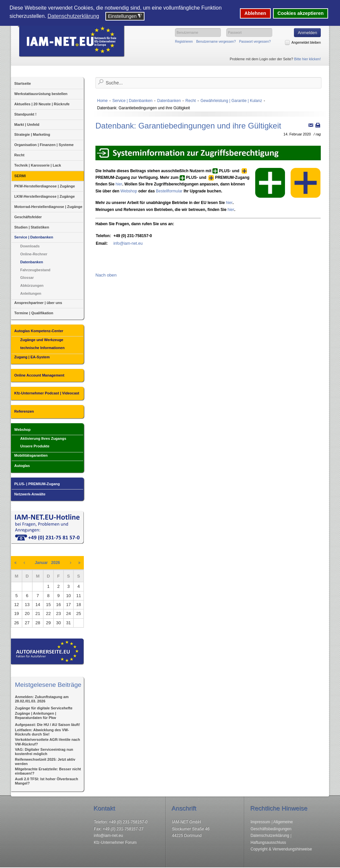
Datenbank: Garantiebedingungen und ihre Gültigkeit (188, 126)
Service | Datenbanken (132, 101)
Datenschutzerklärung (270, 836)
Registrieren (184, 42)
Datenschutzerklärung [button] (74, 16)
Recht (191, 101)
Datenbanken (169, 101)
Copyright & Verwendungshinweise (281, 849)
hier (119, 184)
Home (102, 101)
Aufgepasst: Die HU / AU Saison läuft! (47, 725)
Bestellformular (169, 191)
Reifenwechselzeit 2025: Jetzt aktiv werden (45, 762)
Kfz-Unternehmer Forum (115, 842)
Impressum (260, 822)
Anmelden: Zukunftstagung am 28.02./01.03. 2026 (42, 699)
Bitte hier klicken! (307, 59)
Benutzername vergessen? (216, 42)
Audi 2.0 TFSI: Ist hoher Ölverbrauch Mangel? (47, 781)
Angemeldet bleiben (306, 43)
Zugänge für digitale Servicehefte (44, 708)
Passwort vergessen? (255, 42)
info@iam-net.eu (128, 243)
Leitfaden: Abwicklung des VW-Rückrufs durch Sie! (42, 732)
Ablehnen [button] (255, 13)
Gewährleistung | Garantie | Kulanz (231, 101)
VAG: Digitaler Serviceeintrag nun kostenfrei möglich (44, 752)
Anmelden (307, 33)
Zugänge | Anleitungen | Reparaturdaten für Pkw (35, 715)
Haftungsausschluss (268, 842)
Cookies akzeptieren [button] (300, 13)
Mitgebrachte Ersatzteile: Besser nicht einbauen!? (48, 771)
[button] (104, 17)
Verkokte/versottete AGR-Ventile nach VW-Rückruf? (47, 742)
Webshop (129, 191)
